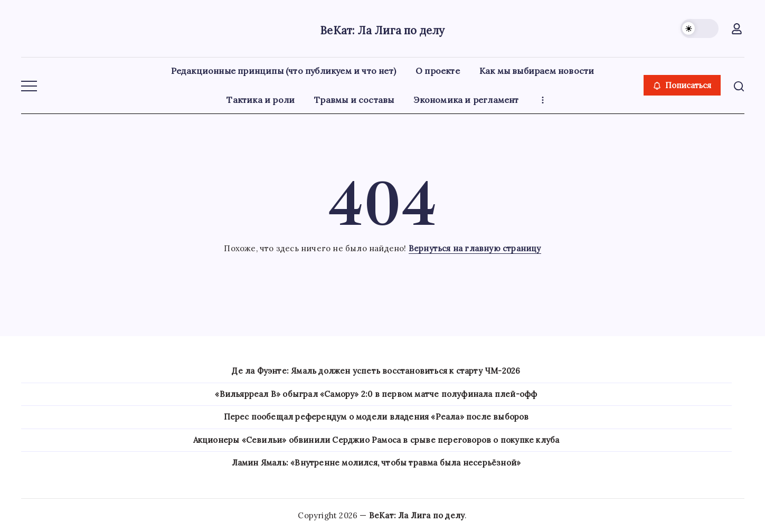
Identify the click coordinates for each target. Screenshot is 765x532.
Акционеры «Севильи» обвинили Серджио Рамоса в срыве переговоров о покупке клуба (376, 440)
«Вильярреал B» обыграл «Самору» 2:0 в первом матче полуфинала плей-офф (376, 394)
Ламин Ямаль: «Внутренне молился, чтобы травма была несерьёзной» (376, 463)
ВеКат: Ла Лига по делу (382, 28)
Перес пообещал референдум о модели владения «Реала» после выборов (376, 417)
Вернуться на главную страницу (475, 248)
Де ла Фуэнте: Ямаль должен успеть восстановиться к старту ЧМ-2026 (376, 371)
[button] (700, 28)
